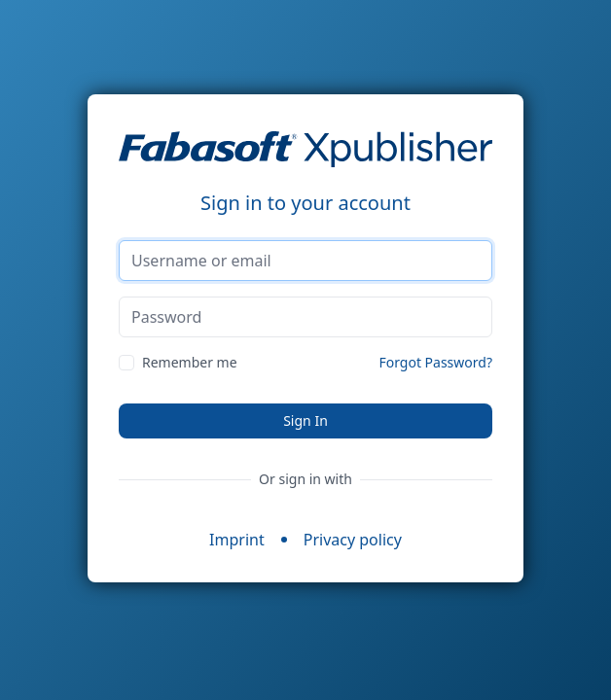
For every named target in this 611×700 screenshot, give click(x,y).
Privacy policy (353, 540)
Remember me (190, 362)
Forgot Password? (435, 362)
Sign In (305, 420)
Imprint (237, 540)
